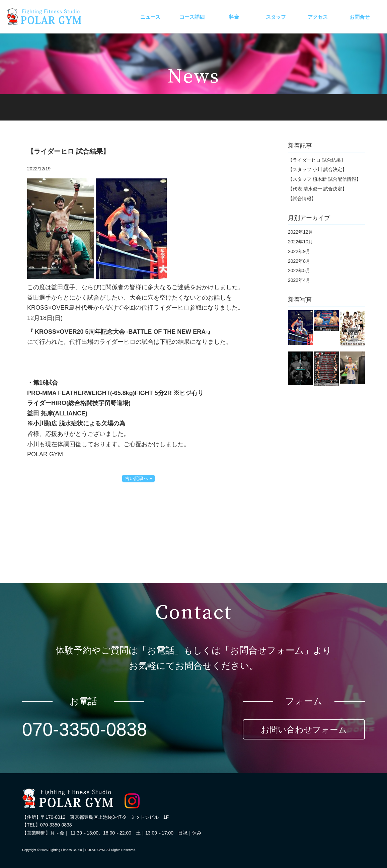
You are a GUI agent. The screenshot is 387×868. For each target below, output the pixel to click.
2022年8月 (299, 261)
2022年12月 (300, 232)
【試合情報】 (302, 199)
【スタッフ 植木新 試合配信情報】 (324, 179)
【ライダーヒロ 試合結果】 (317, 160)
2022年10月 (300, 242)
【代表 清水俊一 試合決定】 (317, 189)
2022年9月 (299, 251)
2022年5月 (299, 270)
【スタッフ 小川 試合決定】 (317, 169)
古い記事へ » (139, 478)
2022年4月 (299, 280)
